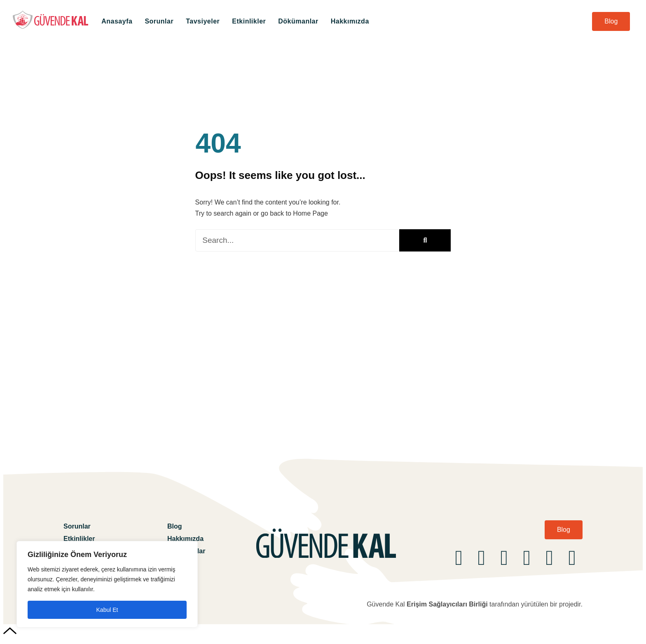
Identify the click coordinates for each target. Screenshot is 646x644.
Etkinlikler (249, 21)
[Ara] (425, 240)
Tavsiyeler (203, 21)
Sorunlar (159, 21)
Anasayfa (117, 21)
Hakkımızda (350, 21)
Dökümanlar (298, 21)
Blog (175, 526)
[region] (107, 584)
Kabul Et (107, 610)
